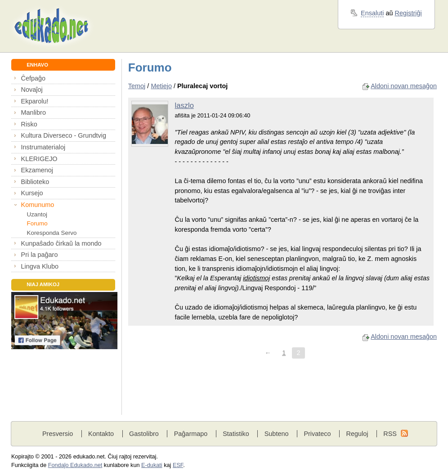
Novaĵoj (32, 90)
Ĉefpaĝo (34, 78)
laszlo (184, 106)
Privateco (317, 434)
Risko (29, 124)
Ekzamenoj (37, 170)
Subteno (277, 434)
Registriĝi (408, 13)
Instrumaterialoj (43, 147)
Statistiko (236, 434)
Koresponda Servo (52, 233)
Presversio (58, 434)
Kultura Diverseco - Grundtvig (64, 135)
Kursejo (32, 193)
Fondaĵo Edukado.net (75, 465)
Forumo (37, 223)
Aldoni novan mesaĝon (404, 86)
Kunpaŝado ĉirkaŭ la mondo (61, 243)
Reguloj (357, 434)
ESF (178, 465)
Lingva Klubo (40, 266)
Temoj (137, 86)
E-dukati (152, 465)
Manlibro (34, 112)
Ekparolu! (35, 101)
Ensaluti (372, 13)
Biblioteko (35, 182)
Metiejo (161, 86)
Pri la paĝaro (40, 255)
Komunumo (38, 205)
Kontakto (101, 434)
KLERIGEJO (39, 159)
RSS (390, 434)
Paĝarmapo (191, 434)
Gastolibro (144, 434)
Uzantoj (37, 214)
